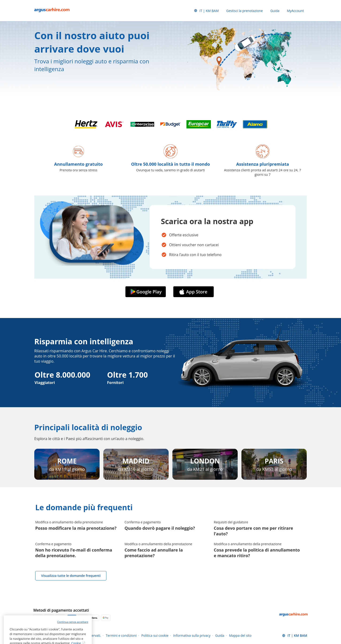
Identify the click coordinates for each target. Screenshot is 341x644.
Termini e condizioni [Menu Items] (121, 635)
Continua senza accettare (73, 635)
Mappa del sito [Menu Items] (240, 635)
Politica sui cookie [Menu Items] (155, 635)
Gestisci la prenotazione (244, 11)
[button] (206, 11)
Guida (275, 11)
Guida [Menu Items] (220, 635)
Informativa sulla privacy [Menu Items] (192, 635)
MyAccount (295, 11)
